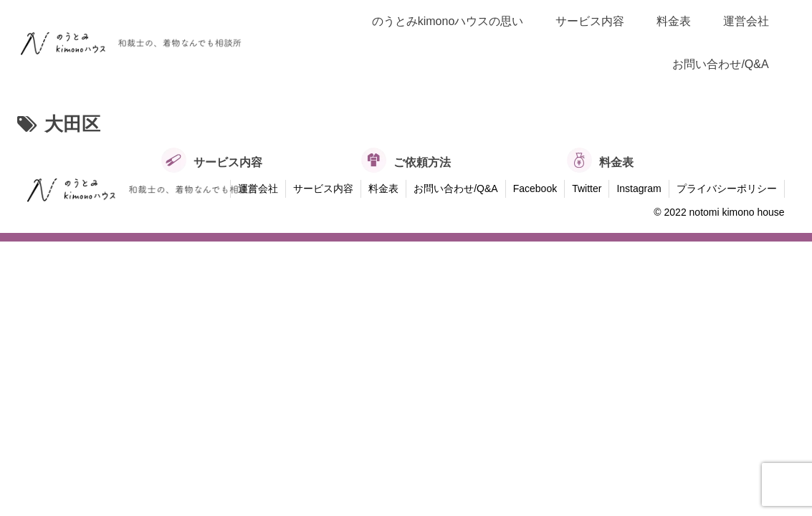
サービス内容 (323, 188)
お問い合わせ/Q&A (455, 188)
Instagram (639, 188)
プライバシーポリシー (727, 188)
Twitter (587, 188)
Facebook (535, 188)
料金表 (383, 188)
